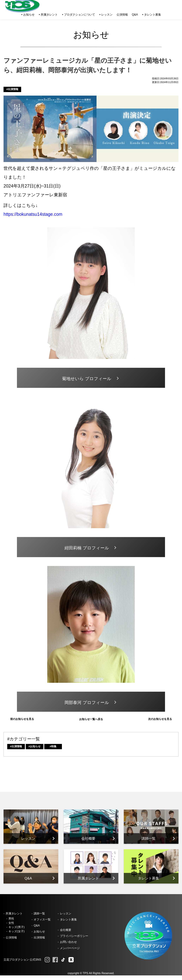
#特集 (53, 746)
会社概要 (66, 930)
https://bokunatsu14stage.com (33, 214)
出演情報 (39, 938)
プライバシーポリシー (74, 936)
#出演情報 (12, 89)
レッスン (66, 913)
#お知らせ (35, 746)
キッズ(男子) (16, 927)
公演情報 (122, 15)
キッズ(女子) (16, 931)
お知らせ (39, 931)
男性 (11, 919)
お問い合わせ (68, 942)
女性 (11, 923)
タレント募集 (153, 15)
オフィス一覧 (42, 919)
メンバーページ (70, 948)
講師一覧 (39, 913)
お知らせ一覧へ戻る (91, 719)
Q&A (135, 15)
